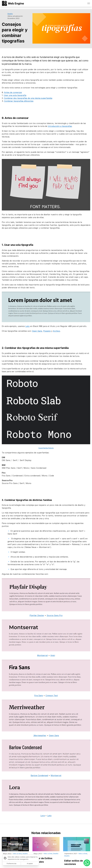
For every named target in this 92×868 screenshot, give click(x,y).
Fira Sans (39, 696)
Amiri (53, 655)
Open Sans (37, 331)
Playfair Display (37, 615)
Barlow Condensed (39, 775)
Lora (43, 816)
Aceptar (30, 863)
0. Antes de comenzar (15, 118)
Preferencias (12, 863)
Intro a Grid (17, 854)
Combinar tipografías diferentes (19, 101)
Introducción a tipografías (60, 126)
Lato (27, 326)
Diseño (10, 14)
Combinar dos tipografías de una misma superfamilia (28, 98)
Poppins (47, 331)
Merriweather (40, 735)
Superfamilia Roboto (46, 448)
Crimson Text (52, 696)
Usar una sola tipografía (15, 95)
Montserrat (42, 655)
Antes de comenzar (13, 92)
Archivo (56, 331)
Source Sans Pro (55, 615)
